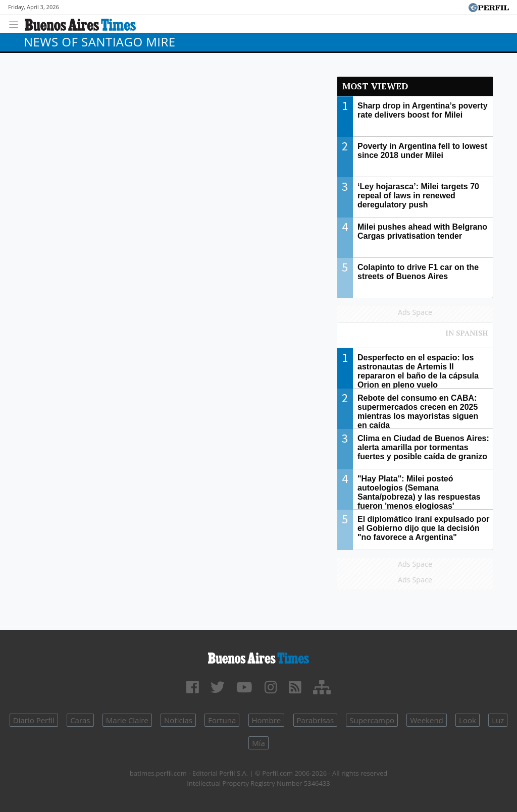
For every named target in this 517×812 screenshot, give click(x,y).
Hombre (267, 720)
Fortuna (222, 720)
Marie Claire (127, 720)
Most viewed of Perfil (415, 338)
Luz (498, 720)
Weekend (426, 720)
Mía (258, 743)
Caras (80, 720)
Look (468, 720)
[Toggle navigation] (16, 23)
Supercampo (372, 720)
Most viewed (375, 86)
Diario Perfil (34, 720)
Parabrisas (316, 720)
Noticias (178, 720)
